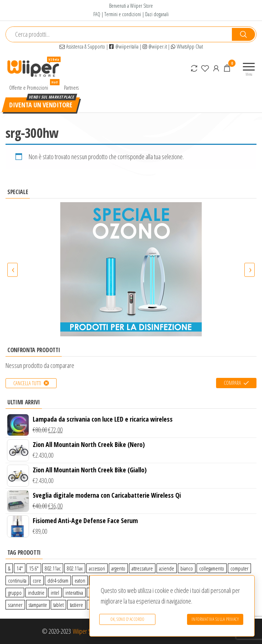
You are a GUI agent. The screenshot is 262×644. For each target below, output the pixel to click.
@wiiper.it (155, 46)
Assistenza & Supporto (82, 46)
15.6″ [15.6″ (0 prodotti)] (34, 568)
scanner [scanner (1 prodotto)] (15, 605)
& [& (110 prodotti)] (9, 568)
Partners (71, 87)
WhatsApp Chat (187, 46)
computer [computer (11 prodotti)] (239, 568)
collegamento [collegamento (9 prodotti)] (212, 568)
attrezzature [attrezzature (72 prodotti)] (142, 568)
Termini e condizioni (123, 14)
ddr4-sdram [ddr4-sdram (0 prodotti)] (58, 580)
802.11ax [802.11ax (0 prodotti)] (75, 568)
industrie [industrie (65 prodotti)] (36, 593)
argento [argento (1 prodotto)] (118, 568)
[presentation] (12, 270)
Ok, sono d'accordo (127, 620)
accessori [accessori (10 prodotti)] (97, 568)
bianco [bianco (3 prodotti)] (187, 568)
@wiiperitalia (124, 46)
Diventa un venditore (41, 105)
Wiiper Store (87, 631)
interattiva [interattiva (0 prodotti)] (74, 593)
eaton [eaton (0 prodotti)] (80, 580)
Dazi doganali (157, 14)
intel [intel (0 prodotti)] (55, 593)
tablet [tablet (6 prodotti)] (58, 605)
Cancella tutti (27, 383)
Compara (232, 383)
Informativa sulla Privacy (215, 620)
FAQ (97, 14)
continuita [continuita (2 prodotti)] (17, 580)
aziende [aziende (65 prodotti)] (167, 568)
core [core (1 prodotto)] (37, 580)
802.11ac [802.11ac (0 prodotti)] (53, 568)
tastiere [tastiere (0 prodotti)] (76, 605)
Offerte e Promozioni (31, 86)
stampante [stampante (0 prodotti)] (38, 605)
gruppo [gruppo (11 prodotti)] (15, 593)
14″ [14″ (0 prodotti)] (20, 568)
